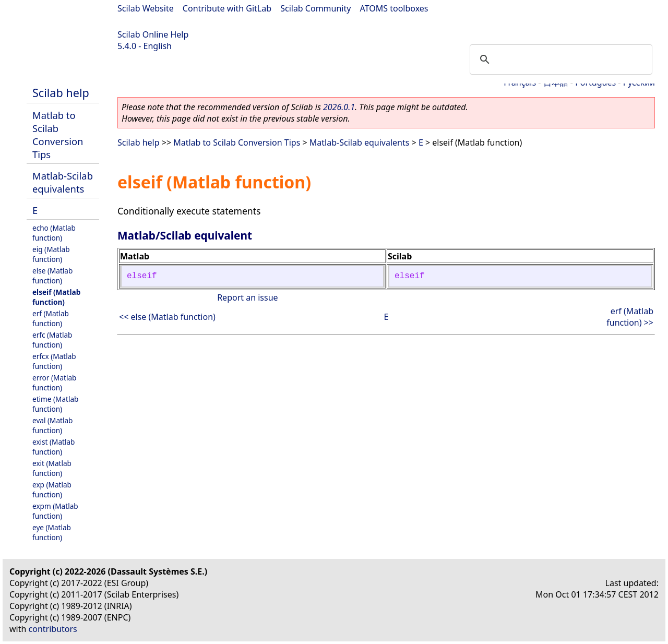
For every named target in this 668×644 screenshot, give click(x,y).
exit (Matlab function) (52, 468)
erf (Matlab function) (51, 318)
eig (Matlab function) (51, 254)
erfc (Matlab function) (52, 340)
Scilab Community (315, 8)
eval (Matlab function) (52, 425)
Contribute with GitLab (227, 8)
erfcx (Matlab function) (54, 361)
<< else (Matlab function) (167, 317)
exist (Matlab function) (53, 447)
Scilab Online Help (153, 34)
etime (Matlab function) (55, 404)
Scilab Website (146, 8)
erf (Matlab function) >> (630, 317)
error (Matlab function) (54, 383)
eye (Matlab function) (52, 532)
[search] (559, 59)
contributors (53, 629)
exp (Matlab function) (52, 490)
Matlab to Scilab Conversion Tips (58, 135)
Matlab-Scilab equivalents (63, 182)
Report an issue (247, 297)
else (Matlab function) (52, 276)
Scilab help (61, 93)
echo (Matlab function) (54, 233)
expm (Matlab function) (55, 511)
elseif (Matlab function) (56, 297)
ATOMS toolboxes (394, 8)
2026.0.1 (339, 107)
